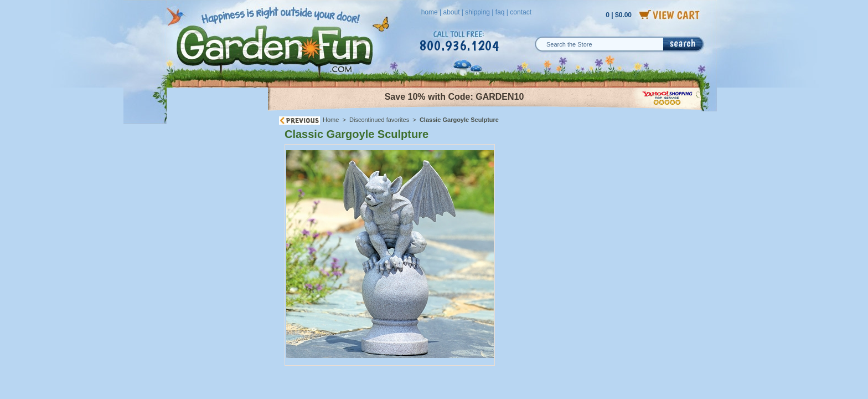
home (430, 12)
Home (331, 120)
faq (500, 12)
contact (521, 12)
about (451, 12)
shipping (477, 12)
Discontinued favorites (379, 120)
